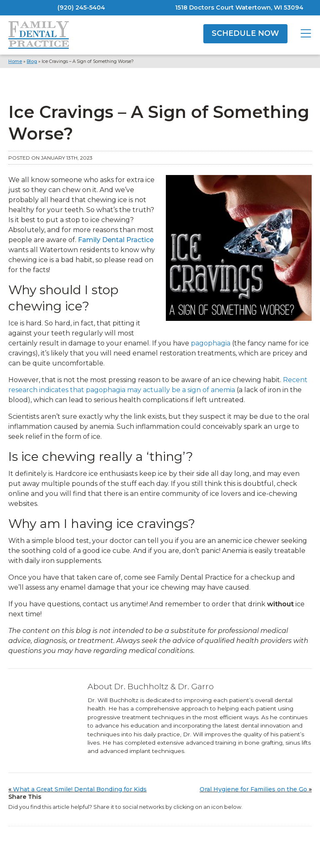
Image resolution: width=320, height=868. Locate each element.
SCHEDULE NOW (245, 33)
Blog (32, 61)
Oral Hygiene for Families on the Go (253, 789)
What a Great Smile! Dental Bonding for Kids (80, 789)
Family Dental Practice (116, 240)
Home (15, 61)
